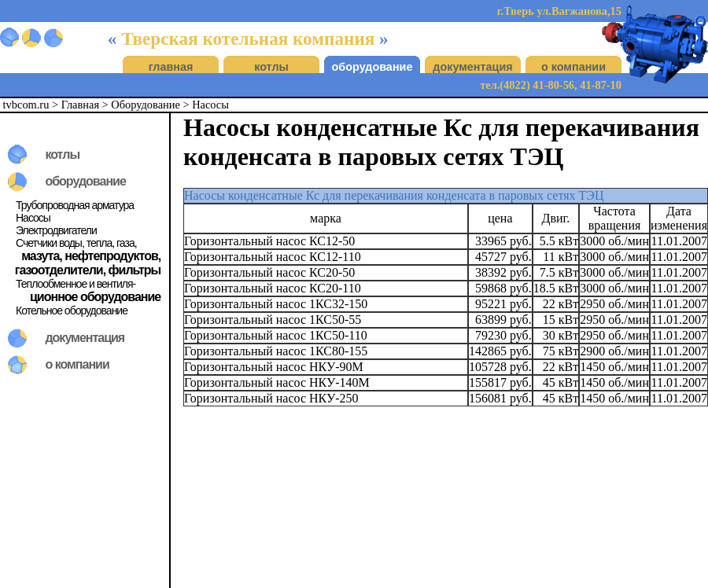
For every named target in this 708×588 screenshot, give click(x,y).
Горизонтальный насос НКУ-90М (274, 367)
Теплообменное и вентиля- (76, 284)
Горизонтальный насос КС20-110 (273, 288)
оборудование (372, 67)
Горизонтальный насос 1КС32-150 (276, 304)
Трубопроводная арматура (75, 205)
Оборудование (146, 105)
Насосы (210, 105)
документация (472, 67)
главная (171, 67)
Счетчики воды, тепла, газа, (76, 243)
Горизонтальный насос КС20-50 (269, 272)
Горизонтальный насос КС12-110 (273, 257)
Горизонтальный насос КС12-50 (269, 241)
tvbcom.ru (26, 105)
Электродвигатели (56, 230)
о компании (573, 67)
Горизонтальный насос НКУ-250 (271, 398)
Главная (80, 105)
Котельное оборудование (72, 311)
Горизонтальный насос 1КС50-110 (276, 335)
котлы (271, 67)
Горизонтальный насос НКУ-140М (277, 382)
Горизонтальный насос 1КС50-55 (273, 320)
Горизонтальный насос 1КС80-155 (276, 351)
